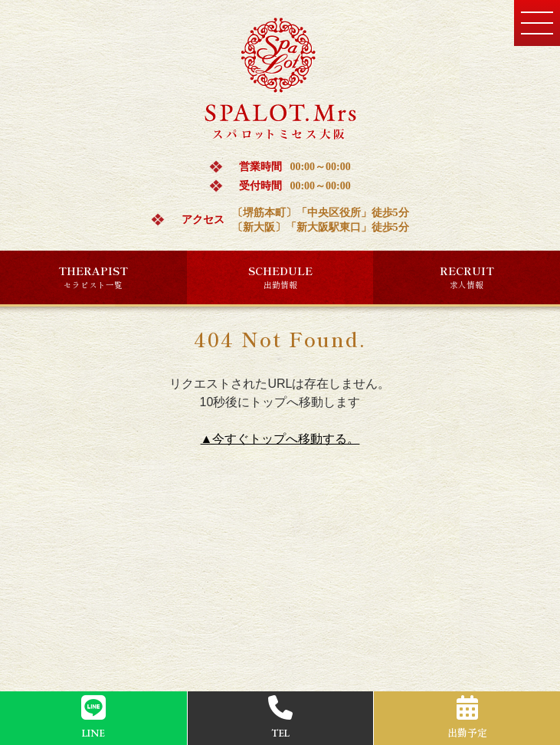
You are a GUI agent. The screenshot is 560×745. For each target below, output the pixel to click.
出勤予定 (467, 717)
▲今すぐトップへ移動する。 (280, 439)
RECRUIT (467, 277)
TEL (280, 717)
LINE (93, 717)
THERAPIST (93, 277)
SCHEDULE (280, 277)
